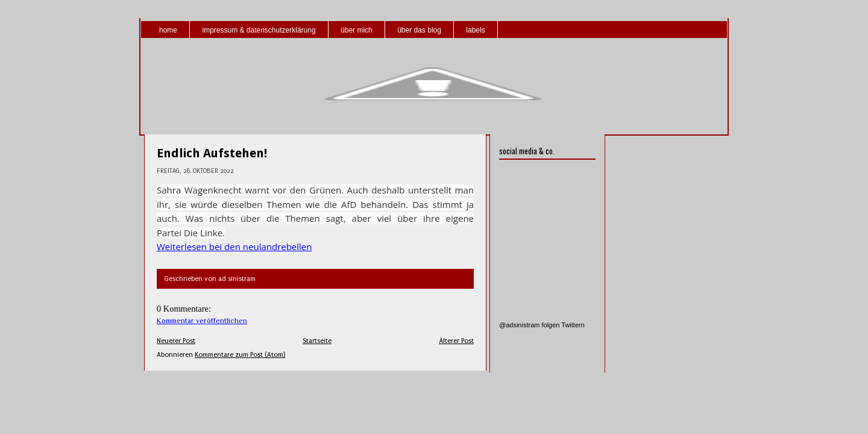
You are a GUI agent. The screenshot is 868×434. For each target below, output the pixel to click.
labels (475, 30)
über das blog (419, 30)
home (168, 30)
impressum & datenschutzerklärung (259, 30)
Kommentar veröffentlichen (202, 321)
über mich (357, 30)
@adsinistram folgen (529, 325)
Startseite (317, 341)
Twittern (573, 325)
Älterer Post (456, 341)
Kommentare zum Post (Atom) (240, 355)
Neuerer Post (176, 341)
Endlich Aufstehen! (212, 153)
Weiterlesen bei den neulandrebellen (234, 247)
